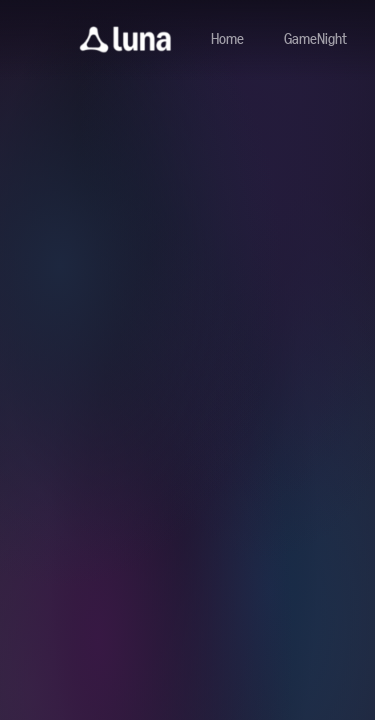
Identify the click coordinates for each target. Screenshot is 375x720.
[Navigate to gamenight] (315, 40)
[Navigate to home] (227, 40)
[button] (125, 40)
